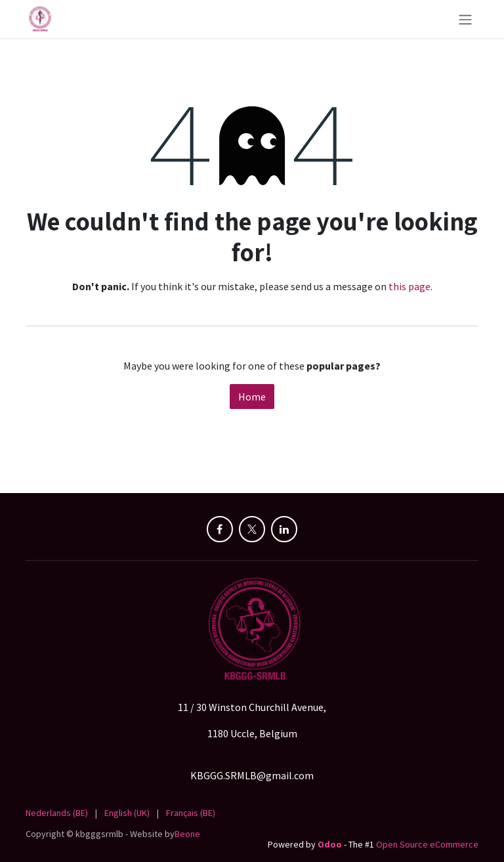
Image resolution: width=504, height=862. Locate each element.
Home (252, 397)
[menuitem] (57, 813)
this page (409, 286)
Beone (187, 834)
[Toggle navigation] (465, 19)
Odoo (331, 844)
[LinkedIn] (284, 529)
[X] (252, 529)
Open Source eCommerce (427, 844)
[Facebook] (220, 529)
